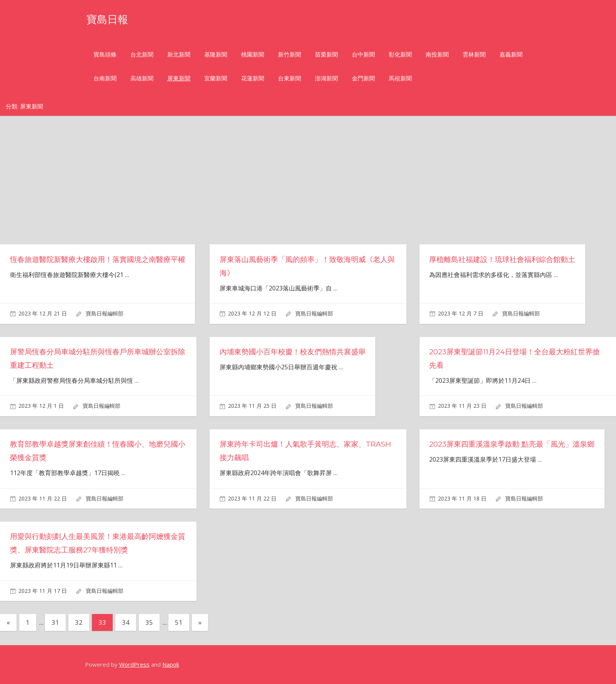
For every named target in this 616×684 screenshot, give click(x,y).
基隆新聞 (216, 54)
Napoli (171, 664)
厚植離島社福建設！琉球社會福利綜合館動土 (506, 259)
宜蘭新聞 (216, 78)
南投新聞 (437, 54)
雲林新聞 (474, 54)
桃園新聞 (253, 54)
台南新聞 (105, 78)
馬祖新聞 (400, 78)
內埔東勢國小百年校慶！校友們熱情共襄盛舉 (296, 352)
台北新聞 (142, 54)
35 (149, 622)
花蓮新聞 (253, 78)
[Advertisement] (315, 187)
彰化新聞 (400, 54)
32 (79, 622)
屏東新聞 (179, 78)
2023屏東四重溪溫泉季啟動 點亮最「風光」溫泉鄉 (516, 444)
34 (126, 622)
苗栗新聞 (326, 54)
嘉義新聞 (511, 54)
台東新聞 (290, 78)
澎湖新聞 (326, 78)
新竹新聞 (290, 54)
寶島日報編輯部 (105, 313)
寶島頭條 (105, 54)
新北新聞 (179, 54)
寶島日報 (111, 19)
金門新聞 (363, 78)
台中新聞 (363, 54)
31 (55, 622)
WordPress (134, 664)
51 (179, 622)
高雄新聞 (142, 78)
